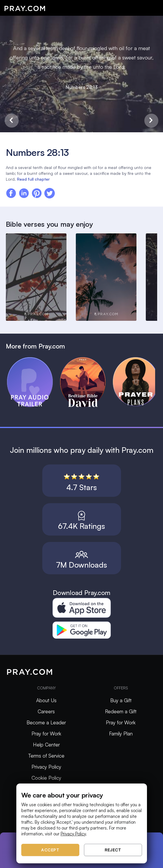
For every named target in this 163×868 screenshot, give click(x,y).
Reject (113, 850)
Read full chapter (33, 179)
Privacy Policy (46, 767)
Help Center (46, 745)
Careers (46, 711)
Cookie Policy (46, 778)
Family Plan (121, 734)
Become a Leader (46, 722)
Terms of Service (46, 756)
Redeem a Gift (121, 711)
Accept (50, 850)
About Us (46, 700)
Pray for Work (46, 734)
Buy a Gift (121, 700)
